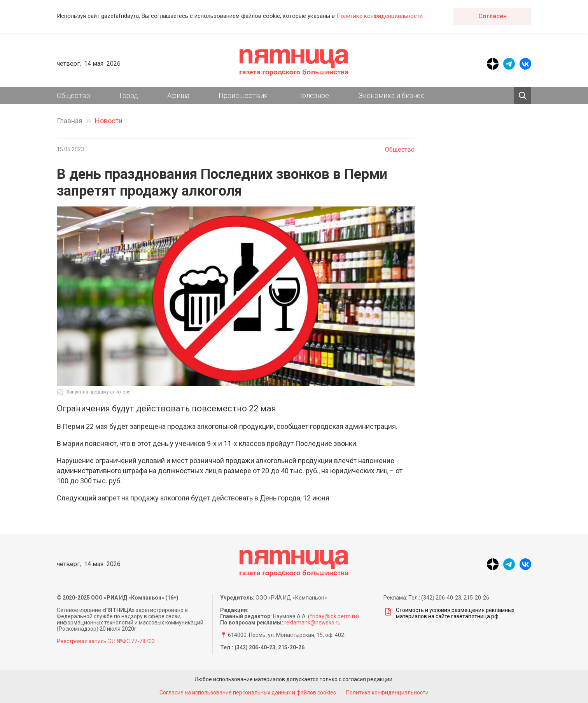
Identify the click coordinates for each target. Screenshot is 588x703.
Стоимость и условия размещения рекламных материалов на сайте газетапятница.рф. (449, 613)
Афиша (178, 95)
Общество (73, 95)
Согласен (493, 16)
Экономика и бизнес (391, 95)
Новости (109, 121)
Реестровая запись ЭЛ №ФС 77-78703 (106, 641)
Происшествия (243, 95)
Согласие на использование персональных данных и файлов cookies (247, 693)
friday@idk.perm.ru (333, 616)
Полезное (313, 95)
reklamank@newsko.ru (312, 623)
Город (129, 95)
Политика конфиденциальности (389, 693)
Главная (70, 121)
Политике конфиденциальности (380, 16)
